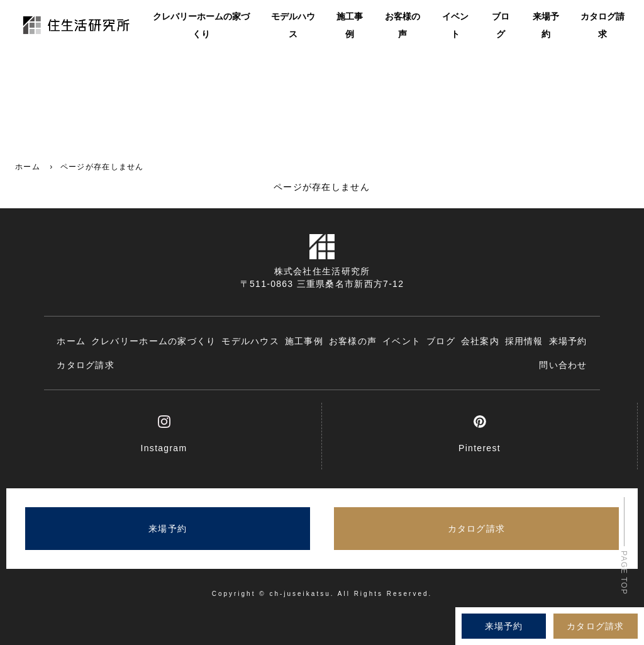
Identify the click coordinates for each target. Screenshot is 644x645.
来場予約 (546, 26)
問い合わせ (563, 365)
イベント (455, 26)
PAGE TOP (624, 573)
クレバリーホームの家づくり (201, 26)
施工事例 (350, 26)
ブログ (501, 26)
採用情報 (524, 341)
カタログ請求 (602, 26)
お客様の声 (402, 26)
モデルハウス (293, 26)
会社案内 (480, 341)
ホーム (28, 167)
